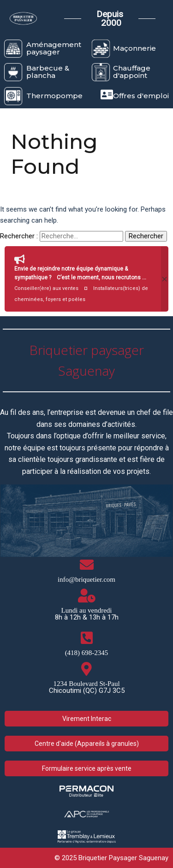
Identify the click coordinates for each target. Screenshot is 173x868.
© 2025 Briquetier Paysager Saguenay (111, 858)
